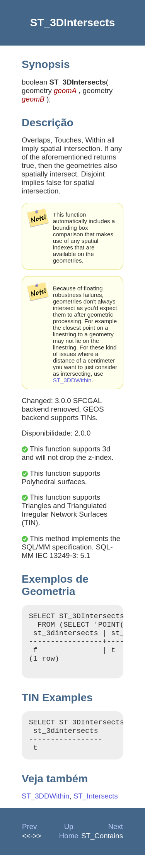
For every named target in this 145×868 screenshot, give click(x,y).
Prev (29, 839)
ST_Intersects (96, 809)
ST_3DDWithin (72, 380)
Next (116, 839)
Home (69, 849)
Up (69, 839)
